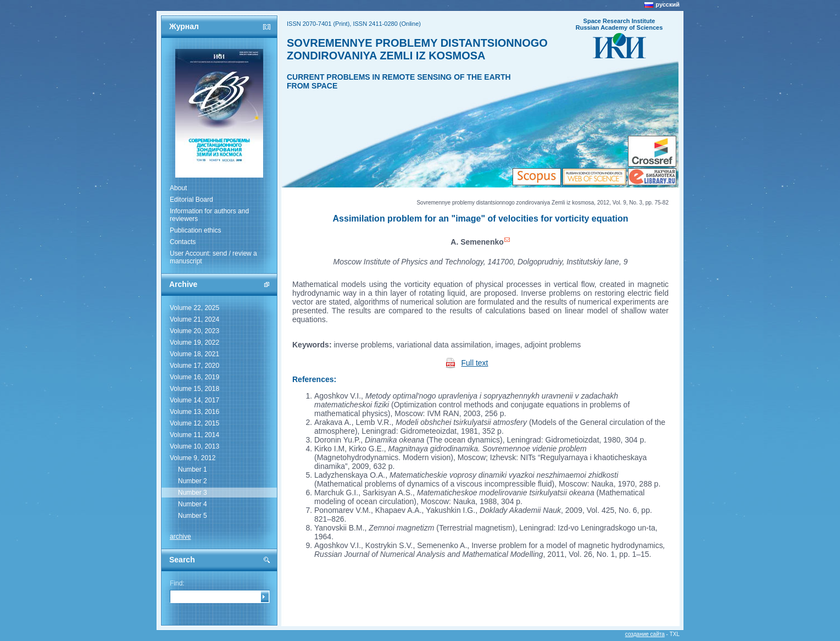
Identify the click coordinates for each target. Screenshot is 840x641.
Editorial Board (191, 200)
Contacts (183, 242)
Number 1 (193, 469)
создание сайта (645, 634)
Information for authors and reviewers (209, 215)
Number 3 (193, 493)
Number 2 (193, 481)
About (178, 188)
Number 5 (193, 516)
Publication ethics (195, 230)
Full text (475, 363)
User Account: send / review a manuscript (213, 257)
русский (667, 4)
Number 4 (193, 504)
